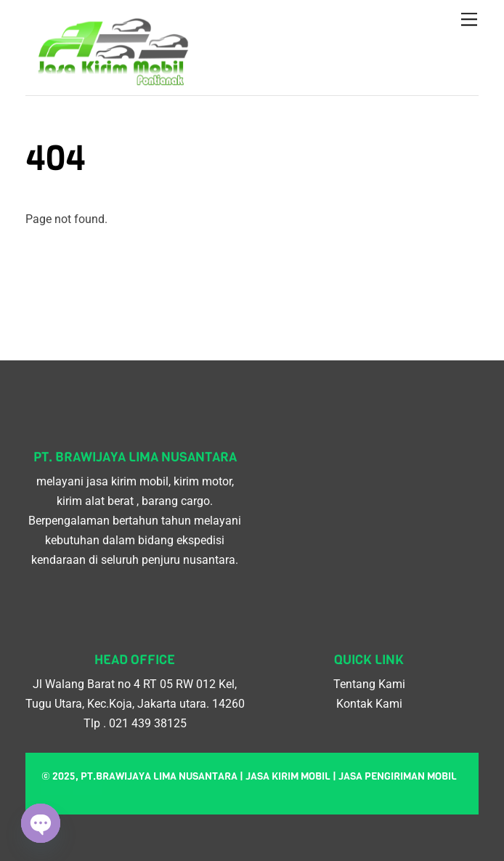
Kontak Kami (369, 704)
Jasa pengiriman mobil (398, 776)
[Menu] (469, 20)
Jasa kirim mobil (288, 776)
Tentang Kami (369, 684)
